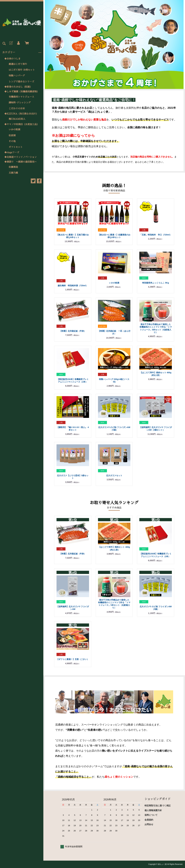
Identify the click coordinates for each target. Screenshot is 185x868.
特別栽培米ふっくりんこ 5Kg (156, 283)
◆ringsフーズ (12, 152)
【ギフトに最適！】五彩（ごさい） (73, 659)
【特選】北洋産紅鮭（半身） (73, 331)
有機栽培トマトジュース (21, 97)
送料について (151, 815)
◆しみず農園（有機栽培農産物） (22, 92)
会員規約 (149, 820)
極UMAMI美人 (17, 119)
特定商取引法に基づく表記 (158, 806)
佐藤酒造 (13, 167)
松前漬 (12, 136)
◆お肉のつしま (12, 59)
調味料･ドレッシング (20, 103)
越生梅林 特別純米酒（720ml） (73, 286)
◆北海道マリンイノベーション (21, 157)
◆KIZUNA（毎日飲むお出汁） (21, 114)
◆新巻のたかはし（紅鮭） (18, 87)
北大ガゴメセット (114, 475)
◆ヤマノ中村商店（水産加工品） (22, 124)
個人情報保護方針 (153, 810)
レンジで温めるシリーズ (21, 82)
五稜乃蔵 (13, 173)
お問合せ (149, 824)
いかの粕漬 (14, 130)
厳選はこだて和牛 (18, 64)
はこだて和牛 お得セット (22, 70)
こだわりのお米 (17, 109)
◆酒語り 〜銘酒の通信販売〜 (21, 162)
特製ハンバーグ (17, 76)
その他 (12, 141)
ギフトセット (16, 147)
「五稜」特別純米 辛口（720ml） (156, 235)
